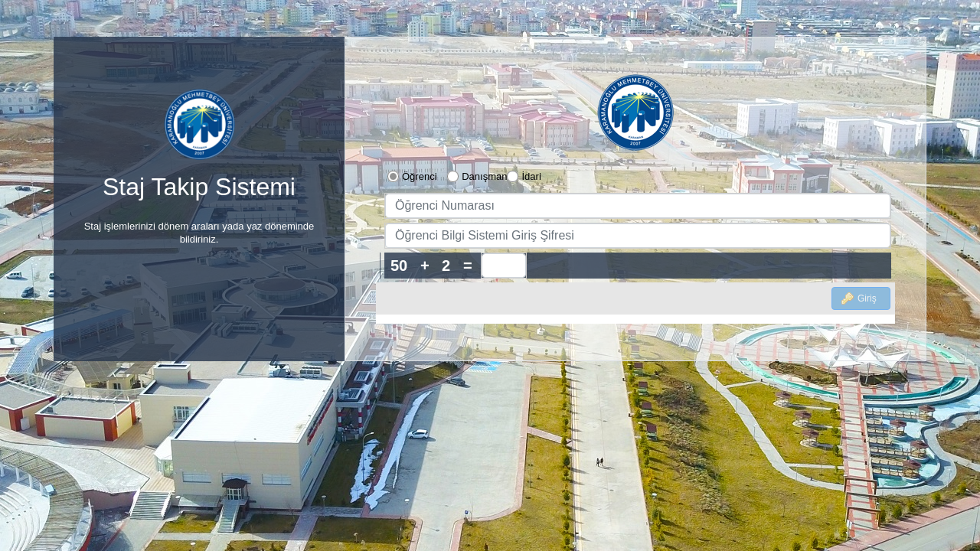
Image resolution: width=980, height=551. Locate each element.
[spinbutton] (504, 266)
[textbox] (638, 206)
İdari (531, 176)
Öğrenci (420, 176)
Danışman (484, 176)
